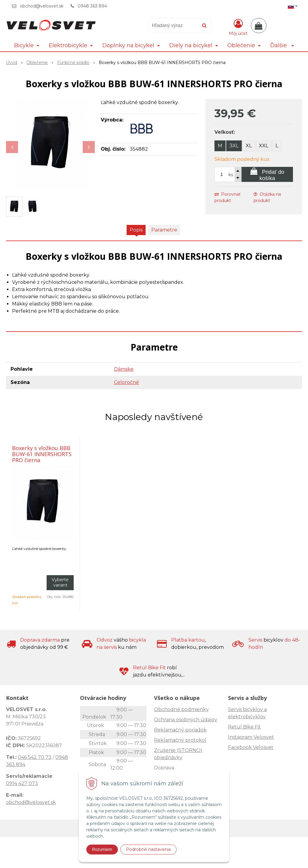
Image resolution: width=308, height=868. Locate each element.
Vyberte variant (60, 582)
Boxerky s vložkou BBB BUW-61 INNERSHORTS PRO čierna (42, 454)
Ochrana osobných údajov (186, 720)
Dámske (124, 369)
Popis (136, 230)
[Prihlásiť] (238, 27)
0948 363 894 (92, 6)
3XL (234, 146)
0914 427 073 (22, 783)
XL (249, 146)
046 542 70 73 (35, 757)
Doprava (164, 768)
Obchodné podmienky (181, 709)
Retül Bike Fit (244, 727)
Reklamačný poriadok (180, 730)
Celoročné (126, 382)
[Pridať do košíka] (267, 174)
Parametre (164, 230)
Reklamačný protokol (180, 740)
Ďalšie (282, 45)
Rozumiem (102, 849)
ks (231, 175)
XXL (264, 146)
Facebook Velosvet (251, 747)
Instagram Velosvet (251, 737)
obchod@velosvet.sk (42, 6)
